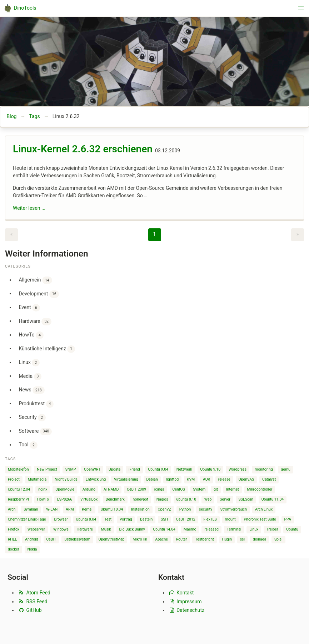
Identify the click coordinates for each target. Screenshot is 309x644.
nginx (43, 489)
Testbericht (204, 539)
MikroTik (140, 539)
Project (14, 479)
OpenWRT (92, 469)
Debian (152, 479)
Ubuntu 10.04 (112, 509)
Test (108, 519)
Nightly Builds (66, 479)
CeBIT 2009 (136, 489)
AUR (206, 479)
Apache (162, 539)
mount (230, 519)
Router (182, 539)
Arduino (89, 489)
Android (32, 539)
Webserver (36, 529)
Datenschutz (186, 610)
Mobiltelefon (18, 469)
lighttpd (172, 479)
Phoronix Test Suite (260, 519)
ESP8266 (65, 499)
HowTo (31, 335)
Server (225, 499)
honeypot (141, 499)
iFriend (134, 469)
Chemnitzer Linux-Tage (27, 519)
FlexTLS (210, 519)
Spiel (278, 539)
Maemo (190, 529)
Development (39, 294)
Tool (28, 445)
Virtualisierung (126, 479)
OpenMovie (65, 489)
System (199, 489)
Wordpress (238, 469)
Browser (61, 519)
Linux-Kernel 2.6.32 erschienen (83, 149)
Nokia (32, 549)
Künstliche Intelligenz (47, 349)
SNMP (71, 469)
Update (114, 469)
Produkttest (36, 404)
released (211, 529)
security (206, 509)
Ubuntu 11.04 (273, 499)
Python (185, 509)
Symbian (31, 509)
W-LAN (52, 509)
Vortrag (126, 519)
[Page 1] (155, 235)
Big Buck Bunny (132, 529)
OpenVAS (246, 479)
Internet (233, 489)
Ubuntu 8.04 (86, 519)
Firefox (14, 529)
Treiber (272, 529)
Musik (106, 529)
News (32, 390)
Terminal (234, 529)
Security (32, 418)
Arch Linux (264, 509)
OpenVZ (164, 509)
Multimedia (37, 479)
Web (208, 499)
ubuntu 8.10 (186, 499)
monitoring (264, 469)
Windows (61, 529)
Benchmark (115, 499)
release (224, 479)
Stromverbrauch (234, 509)
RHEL (13, 539)
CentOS (179, 489)
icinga (159, 489)
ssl (242, 539)
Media (30, 377)
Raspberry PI (18, 499)
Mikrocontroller (260, 489)
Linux (29, 363)
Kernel (87, 509)
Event (29, 308)
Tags (34, 116)
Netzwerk (184, 469)
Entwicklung (96, 479)
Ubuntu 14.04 (165, 529)
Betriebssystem (77, 539)
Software (36, 432)
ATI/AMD (111, 489)
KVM (191, 479)
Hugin (227, 539)
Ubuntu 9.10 (211, 469)
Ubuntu (292, 529)
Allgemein (36, 280)
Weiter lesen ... (29, 208)
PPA (287, 519)
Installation (140, 509)
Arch (12, 509)
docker (14, 549)
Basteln (146, 519)
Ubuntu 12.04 (19, 489)
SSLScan (246, 499)
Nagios (162, 499)
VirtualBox (89, 499)
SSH (164, 519)
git (216, 489)
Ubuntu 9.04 (158, 469)
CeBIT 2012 (186, 519)
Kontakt (181, 593)
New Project (47, 469)
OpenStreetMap (111, 539)
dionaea (260, 539)
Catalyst (269, 479)
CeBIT (51, 539)
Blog (12, 116)
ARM (70, 509)
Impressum (185, 602)
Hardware (35, 322)
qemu (286, 469)
